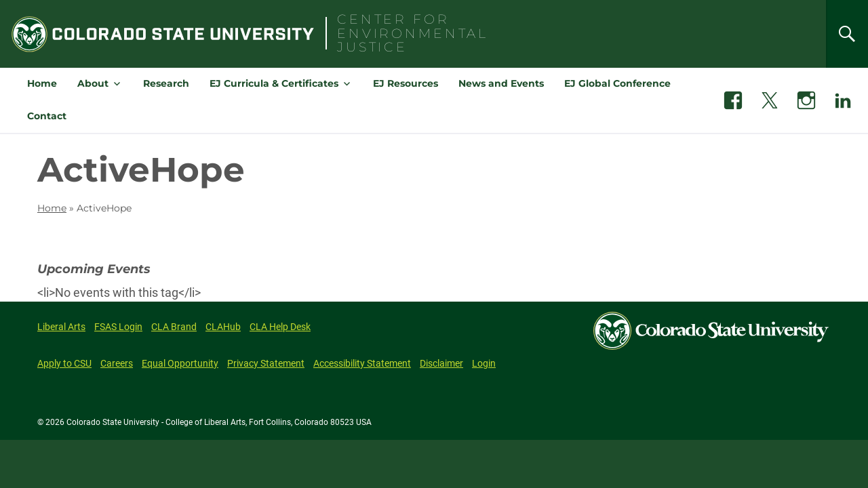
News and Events (501, 83)
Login (484, 363)
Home (42, 83)
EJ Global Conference (617, 83)
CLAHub (223, 327)
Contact (47, 116)
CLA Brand (174, 327)
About (93, 83)
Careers (117, 363)
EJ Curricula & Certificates (274, 83)
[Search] (847, 34)
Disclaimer (441, 363)
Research (166, 83)
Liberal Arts (61, 327)
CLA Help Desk (280, 327)
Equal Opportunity (180, 363)
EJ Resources (406, 83)
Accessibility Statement (362, 363)
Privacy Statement (266, 363)
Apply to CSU (64, 363)
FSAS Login (118, 327)
